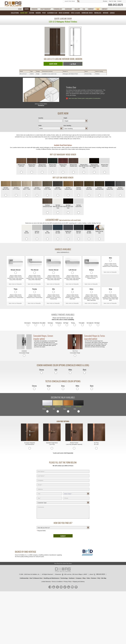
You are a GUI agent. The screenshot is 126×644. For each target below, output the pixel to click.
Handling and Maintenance (51, 578)
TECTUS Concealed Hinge (75, 352)
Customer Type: (63, 501)
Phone (76, 496)
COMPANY (91, 9)
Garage (112, 13)
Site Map (104, 578)
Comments (63, 505)
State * (76, 492)
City (49, 492)
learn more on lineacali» (15, 284)
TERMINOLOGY (58, 9)
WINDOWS (35, 9)
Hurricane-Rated (87, 13)
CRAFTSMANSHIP (46, 9)
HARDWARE (68, 9)
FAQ (84, 9)
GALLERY (77, 9)
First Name (63, 470)
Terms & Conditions (57, 582)
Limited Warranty (46, 582)
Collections (15, 13)
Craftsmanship (24, 578)
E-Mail (63, 483)
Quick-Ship (24, 13)
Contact (119, 1)
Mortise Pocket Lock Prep (74, 444)
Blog (84, 578)
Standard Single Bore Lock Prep (52, 444)
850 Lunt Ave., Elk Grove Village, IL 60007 (76, 574)
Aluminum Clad (52, 13)
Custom (32, 13)
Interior (106, 13)
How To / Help (113, 1)
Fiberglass (98, 13)
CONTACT (105, 9)
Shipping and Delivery (79, 582)
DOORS (27, 9)
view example (47, 407)
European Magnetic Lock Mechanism (30, 444)
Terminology (64, 578)
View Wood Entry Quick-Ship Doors (63, 563)
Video (88, 578)
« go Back (73, 64)
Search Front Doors (71, 1)
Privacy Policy (68, 582)
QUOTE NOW (53, 64)
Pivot (44, 13)
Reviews (105, 1)
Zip (49, 496)
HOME (20, 9)
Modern (38, 13)
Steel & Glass (76, 13)
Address (63, 487)
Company (63, 478)
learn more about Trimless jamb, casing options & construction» (85, 98)
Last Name (63, 474)
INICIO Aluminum (64, 13)
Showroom (58, 574)
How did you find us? (63, 526)
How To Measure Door (36, 578)
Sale (98, 9)
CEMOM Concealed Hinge (24, 352)
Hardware (72, 578)
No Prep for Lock (96, 444)
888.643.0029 (116, 5)
